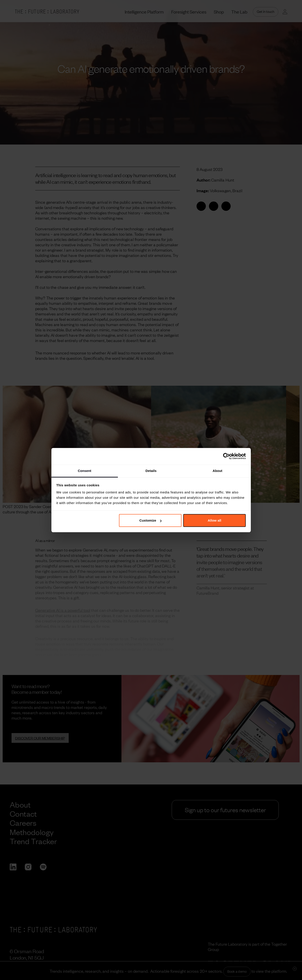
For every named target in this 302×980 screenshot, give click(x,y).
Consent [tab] (85, 471)
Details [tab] (151, 471)
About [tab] (218, 471)
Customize (150, 520)
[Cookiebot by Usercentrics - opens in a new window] (226, 456)
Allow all (215, 520)
